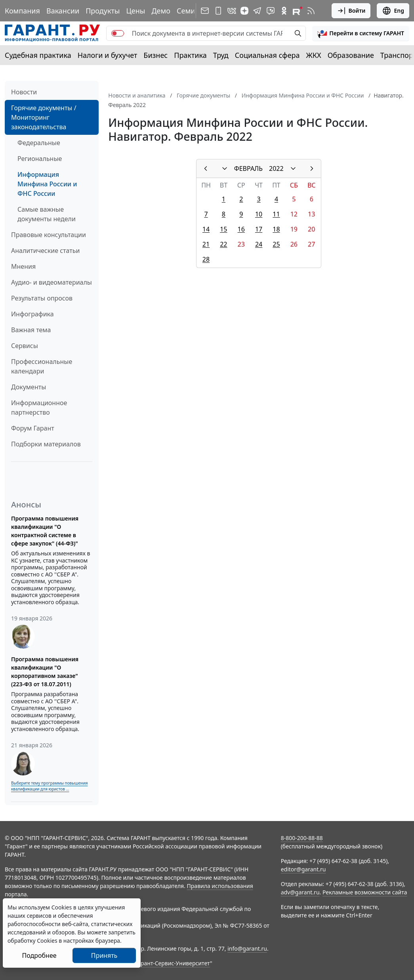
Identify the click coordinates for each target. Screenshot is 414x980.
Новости (24, 92)
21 (206, 244)
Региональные (40, 159)
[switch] (118, 33)
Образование (351, 55)
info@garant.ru (247, 948)
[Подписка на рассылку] (205, 11)
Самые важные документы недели (47, 214)
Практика (190, 55)
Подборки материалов (46, 444)
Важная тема (31, 330)
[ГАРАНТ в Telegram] (257, 11)
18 (276, 229)
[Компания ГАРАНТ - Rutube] (298, 11)
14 (206, 229)
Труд (221, 55)
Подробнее (39, 955)
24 (259, 244)
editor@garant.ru (303, 869)
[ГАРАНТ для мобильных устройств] (218, 11)
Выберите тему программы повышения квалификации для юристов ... (49, 786)
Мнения (23, 266)
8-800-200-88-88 (302, 838)
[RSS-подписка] (311, 11)
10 (259, 214)
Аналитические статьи (45, 251)
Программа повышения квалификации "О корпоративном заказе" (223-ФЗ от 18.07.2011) (45, 672)
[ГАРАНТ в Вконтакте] (232, 11)
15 (223, 229)
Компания (22, 11)
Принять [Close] (104, 955)
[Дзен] (244, 11)
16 (241, 229)
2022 (276, 168)
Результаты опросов (42, 298)
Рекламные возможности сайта (365, 892)
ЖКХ (314, 55)
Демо (161, 11)
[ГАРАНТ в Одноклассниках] (284, 11)
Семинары (195, 11)
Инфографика (32, 314)
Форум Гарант (33, 428)
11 (276, 214)
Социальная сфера (267, 55)
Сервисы (25, 346)
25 (276, 244)
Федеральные (39, 143)
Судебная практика (38, 55)
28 (206, 259)
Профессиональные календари (42, 366)
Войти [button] (351, 11)
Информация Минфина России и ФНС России (47, 184)
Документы (29, 387)
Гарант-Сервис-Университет (173, 963)
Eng (393, 11)
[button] (361, 33)
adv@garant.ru (300, 892)
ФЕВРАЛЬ (248, 168)
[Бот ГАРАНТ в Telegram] (271, 11)
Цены (135, 11)
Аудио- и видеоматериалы (52, 282)
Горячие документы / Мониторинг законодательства (44, 117)
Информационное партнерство (39, 408)
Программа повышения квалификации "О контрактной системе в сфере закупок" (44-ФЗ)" (45, 531)
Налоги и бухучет (108, 55)
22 (223, 244)
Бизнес (155, 55)
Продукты (103, 11)
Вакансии (63, 11)
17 (259, 229)
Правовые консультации (49, 235)
